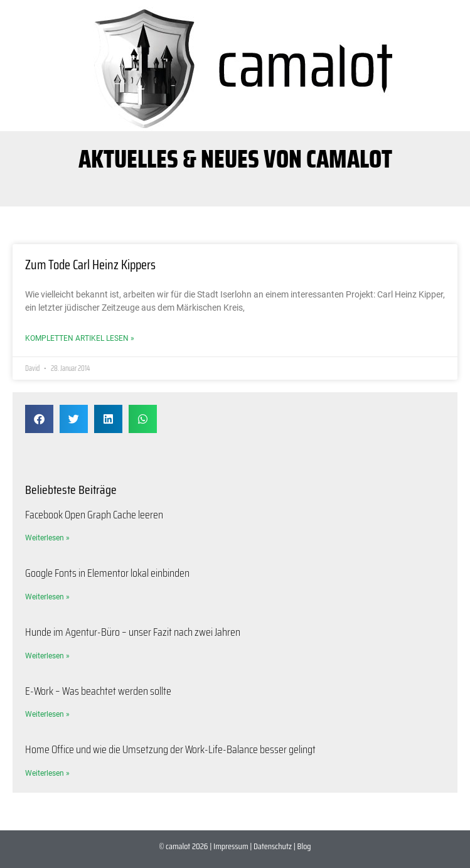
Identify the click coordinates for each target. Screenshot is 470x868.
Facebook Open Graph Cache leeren (94, 515)
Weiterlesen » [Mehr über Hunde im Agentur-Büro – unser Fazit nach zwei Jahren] (47, 656)
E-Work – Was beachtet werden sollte (98, 691)
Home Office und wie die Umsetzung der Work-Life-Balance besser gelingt (170, 749)
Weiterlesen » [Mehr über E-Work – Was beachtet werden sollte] (47, 714)
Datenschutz (273, 846)
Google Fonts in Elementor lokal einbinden (107, 573)
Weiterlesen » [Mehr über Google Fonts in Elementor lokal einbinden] (47, 597)
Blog (304, 846)
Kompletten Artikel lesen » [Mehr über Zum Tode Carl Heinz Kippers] (80, 338)
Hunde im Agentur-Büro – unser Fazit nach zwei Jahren (133, 632)
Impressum (231, 846)
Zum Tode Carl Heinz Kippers (90, 265)
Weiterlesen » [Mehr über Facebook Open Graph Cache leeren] (47, 538)
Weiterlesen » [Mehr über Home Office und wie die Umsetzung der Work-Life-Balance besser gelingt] (47, 773)
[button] (39, 419)
